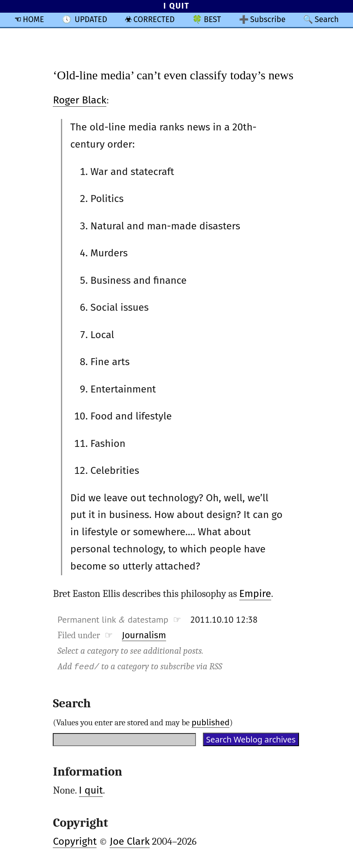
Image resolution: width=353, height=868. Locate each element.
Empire (255, 594)
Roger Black (80, 100)
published (210, 722)
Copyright (75, 841)
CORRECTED (154, 19)
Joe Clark (130, 841)
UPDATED (91, 19)
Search (327, 19)
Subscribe (268, 19)
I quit (91, 790)
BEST (212, 19)
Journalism (144, 635)
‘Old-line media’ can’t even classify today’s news (173, 75)
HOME (34, 19)
